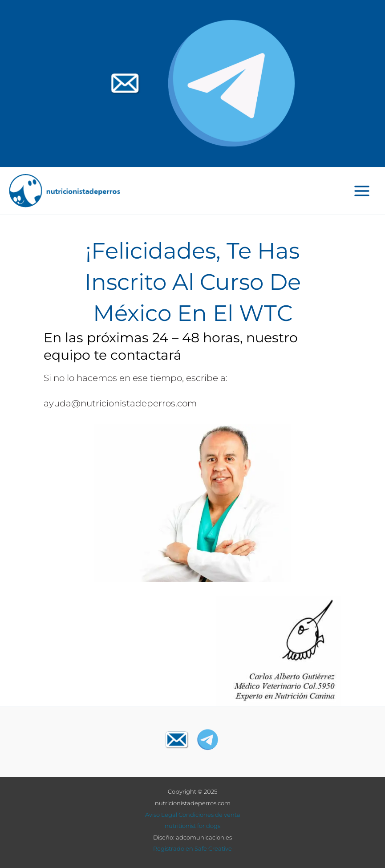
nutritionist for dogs (192, 826)
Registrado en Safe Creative (192, 848)
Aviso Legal (161, 815)
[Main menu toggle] (362, 191)
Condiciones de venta (209, 815)
